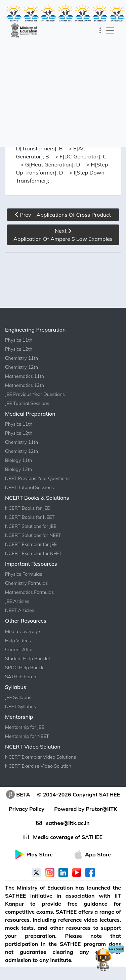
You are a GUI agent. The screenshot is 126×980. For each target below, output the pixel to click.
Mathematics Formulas (29, 592)
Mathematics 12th (25, 385)
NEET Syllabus (20, 706)
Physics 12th (19, 349)
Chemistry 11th (22, 358)
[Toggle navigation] (100, 30)
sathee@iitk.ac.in (63, 823)
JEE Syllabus (18, 697)
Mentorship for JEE (25, 727)
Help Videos (18, 640)
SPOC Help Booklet (26, 668)
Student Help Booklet (28, 658)
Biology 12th (18, 469)
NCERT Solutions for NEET (33, 535)
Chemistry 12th (22, 367)
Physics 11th (19, 340)
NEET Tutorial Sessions (30, 487)
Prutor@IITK (102, 809)
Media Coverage (23, 631)
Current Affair (19, 649)
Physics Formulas (24, 574)
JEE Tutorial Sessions (27, 403)
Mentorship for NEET (27, 736)
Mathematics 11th (25, 376)
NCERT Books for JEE (27, 508)
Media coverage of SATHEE (63, 837)
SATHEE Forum (21, 677)
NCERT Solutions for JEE (31, 526)
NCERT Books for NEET (30, 517)
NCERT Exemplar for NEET (33, 553)
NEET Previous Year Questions (37, 478)
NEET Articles (19, 610)
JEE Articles (17, 601)
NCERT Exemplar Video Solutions (40, 757)
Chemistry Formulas (26, 583)
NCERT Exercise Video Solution (38, 766)
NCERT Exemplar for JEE (31, 544)
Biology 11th (18, 460)
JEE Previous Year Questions (35, 394)
